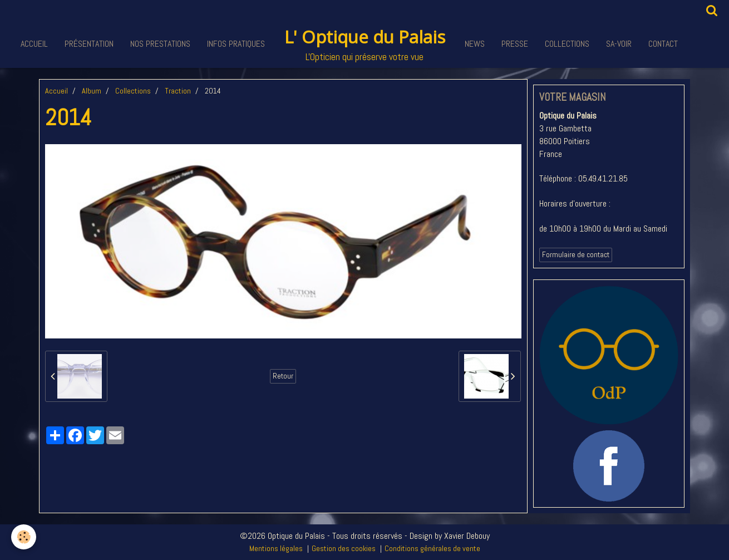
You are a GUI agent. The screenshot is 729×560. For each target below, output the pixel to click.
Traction (178, 91)
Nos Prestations (160, 44)
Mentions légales (276, 548)
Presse (515, 44)
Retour (283, 376)
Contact (663, 44)
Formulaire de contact (576, 255)
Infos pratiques (236, 44)
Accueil (34, 44)
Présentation (89, 44)
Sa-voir (619, 44)
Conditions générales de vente (432, 548)
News (475, 44)
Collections (567, 44)
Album (92, 91)
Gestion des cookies (344, 548)
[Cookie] (24, 537)
